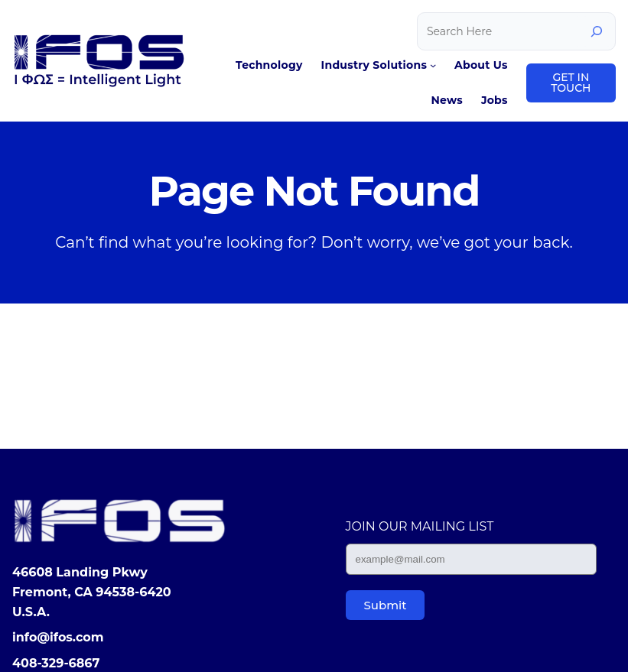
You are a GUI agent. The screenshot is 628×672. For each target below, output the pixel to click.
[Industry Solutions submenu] (433, 65)
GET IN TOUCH (571, 83)
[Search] (597, 31)
